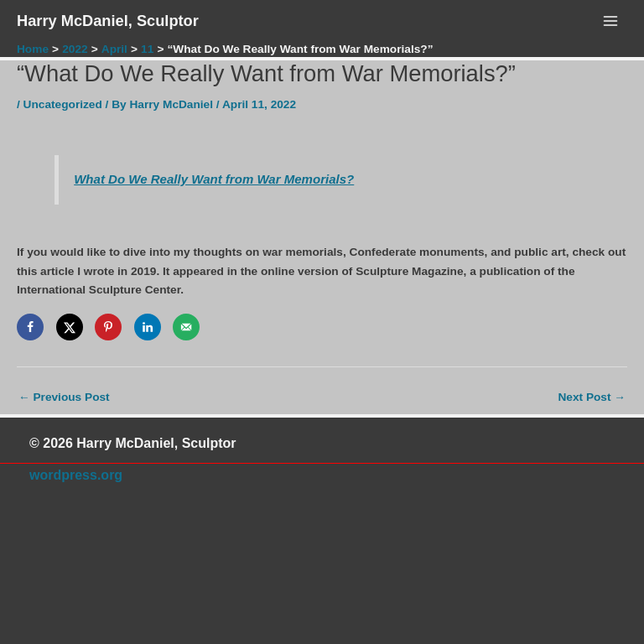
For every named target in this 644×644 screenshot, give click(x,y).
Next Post (592, 397)
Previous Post (64, 397)
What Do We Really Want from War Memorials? (214, 179)
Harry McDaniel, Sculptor (108, 21)
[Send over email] (186, 327)
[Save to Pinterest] (108, 327)
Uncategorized (63, 104)
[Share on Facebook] (30, 327)
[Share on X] (70, 327)
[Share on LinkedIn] (148, 327)
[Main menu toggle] (611, 21)
